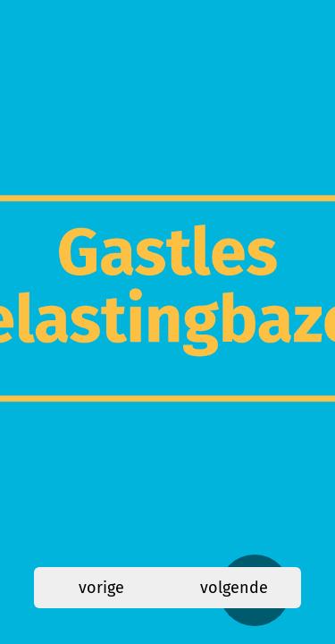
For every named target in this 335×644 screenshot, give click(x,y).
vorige (101, 588)
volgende (234, 588)
